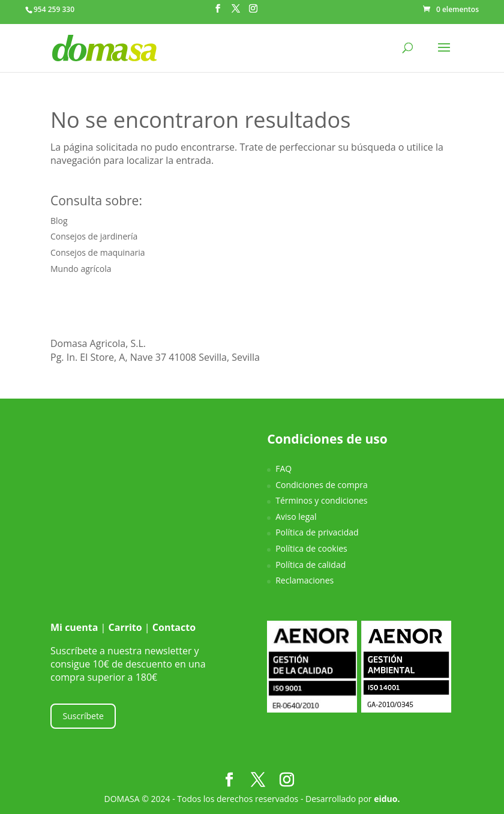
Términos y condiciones (321, 500)
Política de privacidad (317, 532)
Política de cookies (311, 548)
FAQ (283, 469)
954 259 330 (54, 9)
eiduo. (387, 799)
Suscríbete (83, 716)
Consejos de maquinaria (98, 252)
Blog (59, 221)
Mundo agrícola (81, 269)
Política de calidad (310, 565)
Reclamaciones (304, 580)
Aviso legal (296, 517)
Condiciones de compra (322, 485)
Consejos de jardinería (94, 236)
